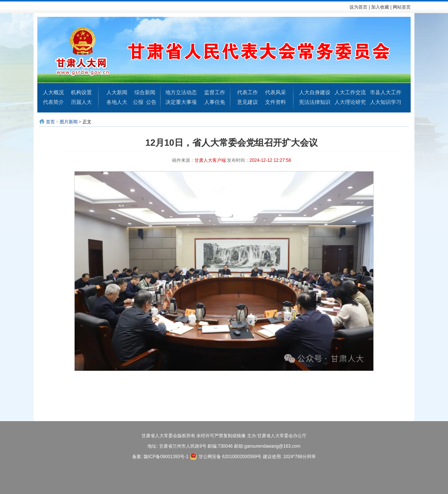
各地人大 (117, 102)
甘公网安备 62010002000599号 (225, 456)
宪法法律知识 (315, 102)
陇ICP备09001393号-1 (166, 457)
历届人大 (81, 102)
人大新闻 (117, 92)
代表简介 (53, 102)
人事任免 (215, 102)
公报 (138, 102)
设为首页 (358, 7)
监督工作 (215, 92)
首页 (50, 122)
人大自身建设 (315, 92)
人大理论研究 (350, 102)
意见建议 (248, 102)
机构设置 (81, 92)
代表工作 (248, 92)
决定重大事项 (181, 102)
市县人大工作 (386, 92)
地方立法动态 (181, 92)
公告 (151, 102)
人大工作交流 (350, 92)
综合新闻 (145, 92)
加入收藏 (380, 7)
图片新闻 (69, 122)
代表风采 (276, 92)
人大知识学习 (386, 102)
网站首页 (402, 7)
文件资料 (276, 102)
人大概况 (53, 92)
